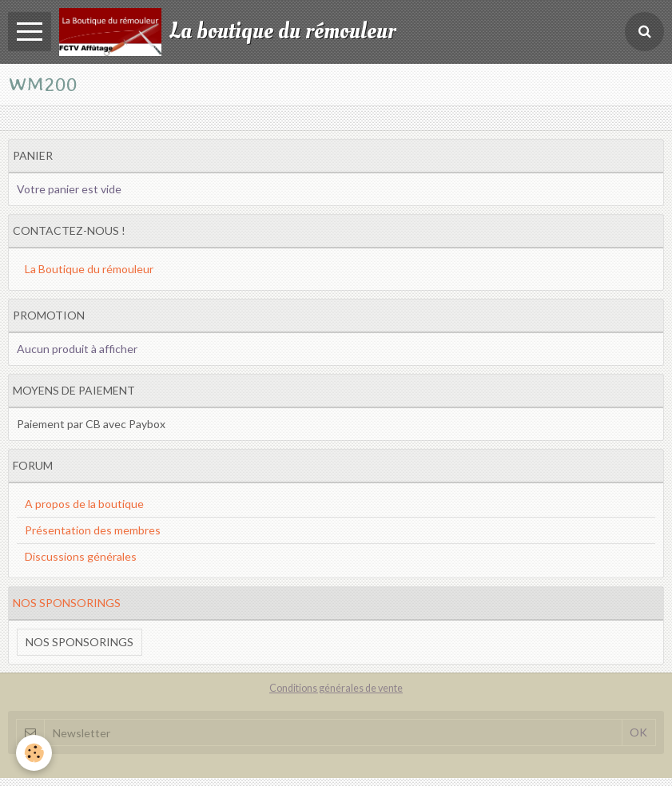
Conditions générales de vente (336, 688)
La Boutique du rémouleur (89, 269)
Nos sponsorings (80, 642)
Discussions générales (81, 556)
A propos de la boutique (84, 504)
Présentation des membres (93, 530)
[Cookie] (34, 753)
